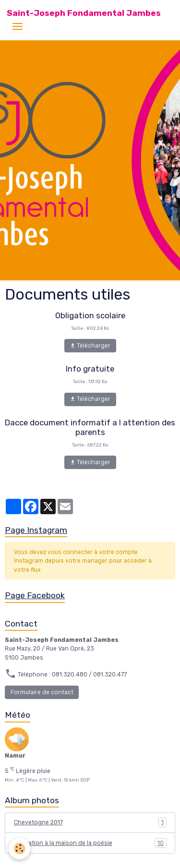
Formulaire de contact (42, 692)
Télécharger (90, 346)
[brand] (84, 13)
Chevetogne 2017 (90, 822)
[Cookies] (19, 849)
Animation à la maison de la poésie (90, 843)
